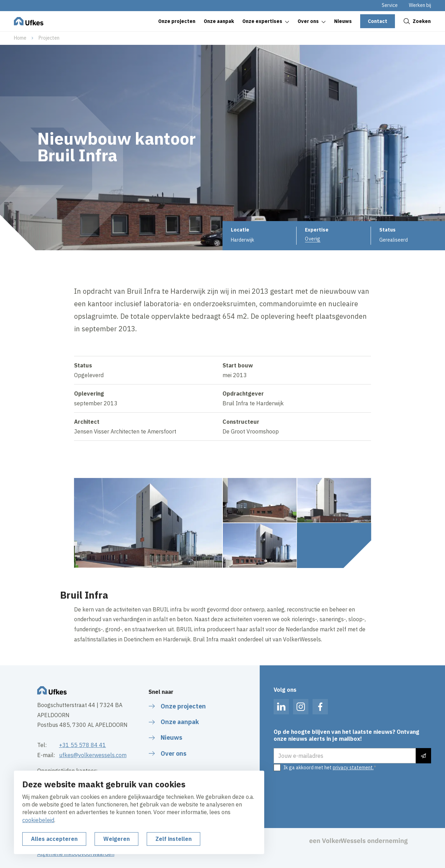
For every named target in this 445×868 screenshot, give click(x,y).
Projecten (49, 38)
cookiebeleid (38, 820)
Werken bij (420, 5)
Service (390, 5)
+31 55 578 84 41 (83, 745)
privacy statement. (353, 768)
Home (20, 38)
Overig (313, 239)
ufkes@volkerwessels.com (93, 755)
